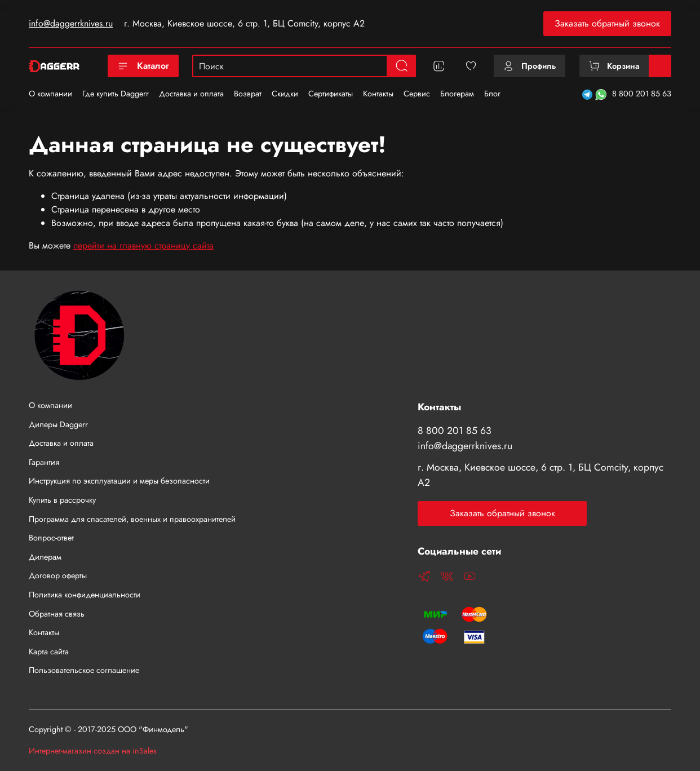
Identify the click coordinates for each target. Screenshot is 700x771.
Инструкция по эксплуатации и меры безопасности (119, 481)
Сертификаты (331, 94)
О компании (50, 94)
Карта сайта (49, 652)
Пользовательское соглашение (84, 670)
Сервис (417, 94)
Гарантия (44, 462)
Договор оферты (58, 575)
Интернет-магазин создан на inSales (93, 751)
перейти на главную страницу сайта (143, 245)
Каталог (143, 66)
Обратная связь (57, 614)
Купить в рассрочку (62, 500)
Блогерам (457, 94)
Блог (492, 94)
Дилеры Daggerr (58, 424)
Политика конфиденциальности (85, 595)
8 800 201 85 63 (642, 94)
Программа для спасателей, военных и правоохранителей (132, 519)
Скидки (285, 94)
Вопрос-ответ (51, 538)
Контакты (378, 94)
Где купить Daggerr (116, 94)
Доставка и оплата (191, 94)
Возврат (248, 94)
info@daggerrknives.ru (71, 23)
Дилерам (45, 557)
